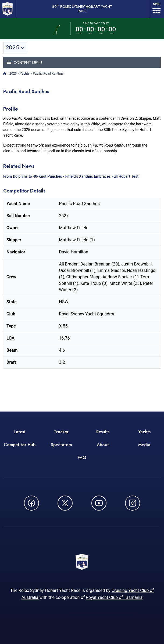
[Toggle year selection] (15, 48)
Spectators (61, 445)
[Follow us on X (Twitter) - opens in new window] (65, 503)
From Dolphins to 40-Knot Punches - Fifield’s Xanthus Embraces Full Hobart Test (71, 176)
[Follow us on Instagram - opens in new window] (133, 503)
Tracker (61, 432)
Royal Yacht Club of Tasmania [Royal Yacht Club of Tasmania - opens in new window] (114, 597)
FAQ (82, 458)
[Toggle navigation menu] (82, 62)
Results (103, 432)
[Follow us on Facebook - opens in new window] (31, 503)
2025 (13, 74)
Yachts (25, 74)
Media (144, 445)
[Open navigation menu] (157, 9)
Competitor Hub (20, 445)
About (103, 445)
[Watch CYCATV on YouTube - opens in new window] (99, 503)
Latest (20, 432)
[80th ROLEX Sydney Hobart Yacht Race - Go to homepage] (8, 9)
